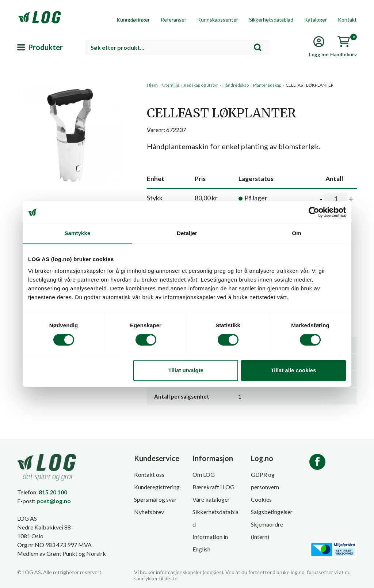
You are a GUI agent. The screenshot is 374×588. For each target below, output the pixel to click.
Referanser (173, 20)
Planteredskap (267, 85)
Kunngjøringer (133, 20)
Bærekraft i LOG (213, 487)
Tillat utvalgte (186, 370)
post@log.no (54, 501)
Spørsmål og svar (155, 499)
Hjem (152, 85)
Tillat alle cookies (293, 370)
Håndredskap (236, 85)
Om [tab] (296, 233)
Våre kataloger (211, 499)
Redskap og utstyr (201, 85)
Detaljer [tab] (187, 233)
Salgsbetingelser (272, 512)
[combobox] (177, 47)
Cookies (261, 499)
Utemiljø (171, 85)
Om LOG (204, 474)
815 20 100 (53, 492)
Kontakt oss (149, 474)
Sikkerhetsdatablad (271, 20)
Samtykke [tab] (78, 233)
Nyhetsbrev (149, 512)
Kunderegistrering (157, 487)
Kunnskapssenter (218, 20)
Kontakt (347, 20)
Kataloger (316, 20)
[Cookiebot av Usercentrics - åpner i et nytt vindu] (314, 212)
